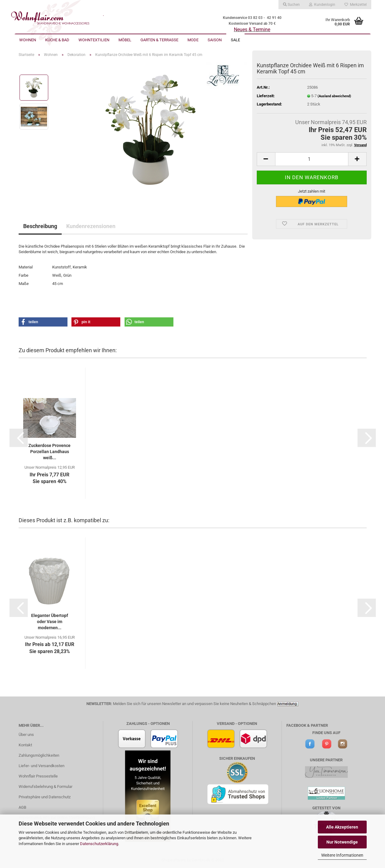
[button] (43, 322)
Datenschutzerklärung (99, 844)
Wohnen (28, 40)
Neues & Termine (252, 30)
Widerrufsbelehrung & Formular (45, 787)
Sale (235, 40)
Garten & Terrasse (159, 40)
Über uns (26, 735)
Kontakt (25, 745)
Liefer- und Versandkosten (42, 766)
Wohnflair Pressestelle (38, 776)
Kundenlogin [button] (322, 5)
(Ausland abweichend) (334, 96)
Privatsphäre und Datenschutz (45, 797)
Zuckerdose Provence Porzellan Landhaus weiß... (49, 452)
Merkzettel (356, 5)
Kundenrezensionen (91, 226)
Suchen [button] (291, 5)
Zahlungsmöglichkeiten (39, 755)
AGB (22, 807)
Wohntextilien (94, 40)
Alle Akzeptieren (342, 827)
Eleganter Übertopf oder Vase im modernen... (50, 622)
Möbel (125, 40)
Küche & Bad (57, 40)
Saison (215, 40)
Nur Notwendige (342, 842)
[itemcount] (312, 159)
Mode (193, 40)
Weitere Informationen (342, 855)
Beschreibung (40, 226)
